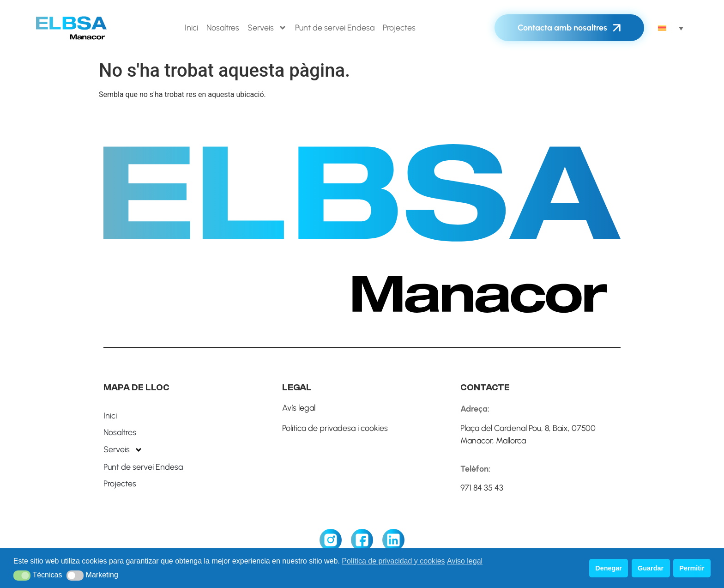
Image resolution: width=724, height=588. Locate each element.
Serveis (267, 28)
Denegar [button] (609, 568)
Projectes (399, 28)
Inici (191, 28)
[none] (671, 28)
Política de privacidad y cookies (393, 561)
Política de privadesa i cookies (335, 428)
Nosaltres (223, 28)
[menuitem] (671, 28)
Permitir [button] (692, 568)
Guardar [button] (651, 568)
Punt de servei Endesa (335, 28)
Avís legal (299, 408)
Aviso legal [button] (465, 561)
